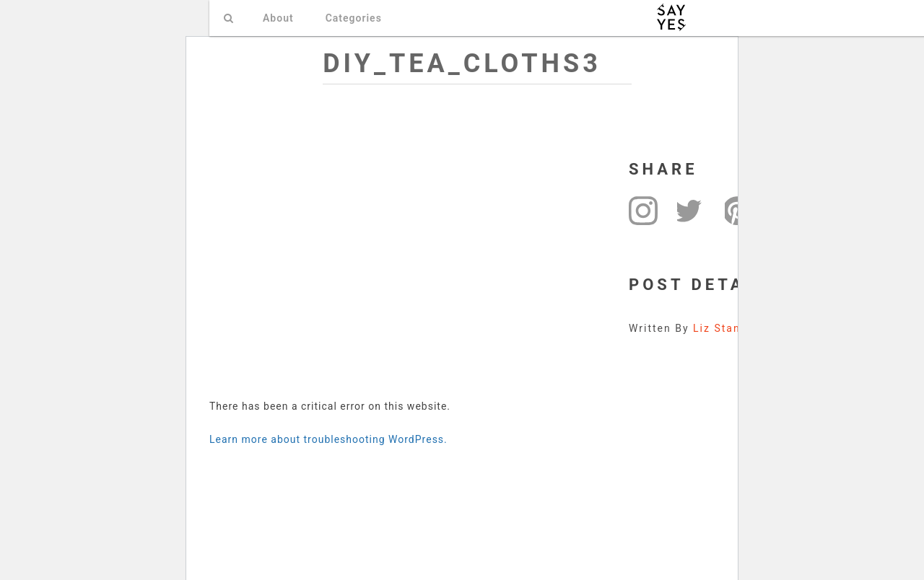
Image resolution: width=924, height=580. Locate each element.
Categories (354, 18)
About (278, 18)
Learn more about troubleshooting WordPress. (328, 439)
